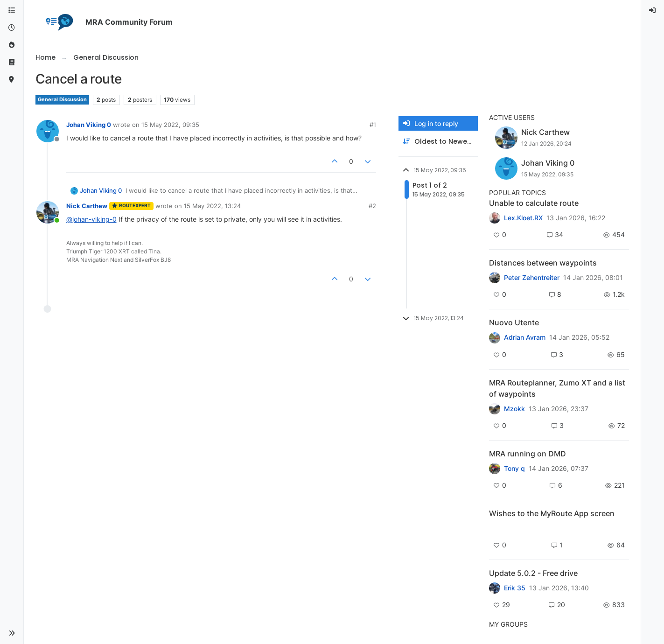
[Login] (653, 10)
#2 (372, 206)
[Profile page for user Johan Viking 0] (48, 131)
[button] (12, 633)
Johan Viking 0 (89, 125)
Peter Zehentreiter (532, 278)
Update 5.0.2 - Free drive (533, 573)
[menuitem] (653, 10)
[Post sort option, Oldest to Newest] (438, 142)
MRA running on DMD (528, 454)
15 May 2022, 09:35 (170, 125)
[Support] (12, 62)
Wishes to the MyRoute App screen (552, 513)
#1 (373, 125)
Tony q (514, 469)
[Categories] (12, 10)
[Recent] (12, 28)
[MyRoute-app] (12, 80)
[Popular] (12, 45)
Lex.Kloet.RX (523, 218)
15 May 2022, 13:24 (212, 206)
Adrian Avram (525, 337)
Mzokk (514, 409)
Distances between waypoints (543, 263)
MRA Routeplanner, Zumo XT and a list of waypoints (557, 388)
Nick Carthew (87, 206)
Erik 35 (515, 588)
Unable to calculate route (534, 203)
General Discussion (62, 100)
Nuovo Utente (514, 322)
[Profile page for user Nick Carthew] (48, 212)
